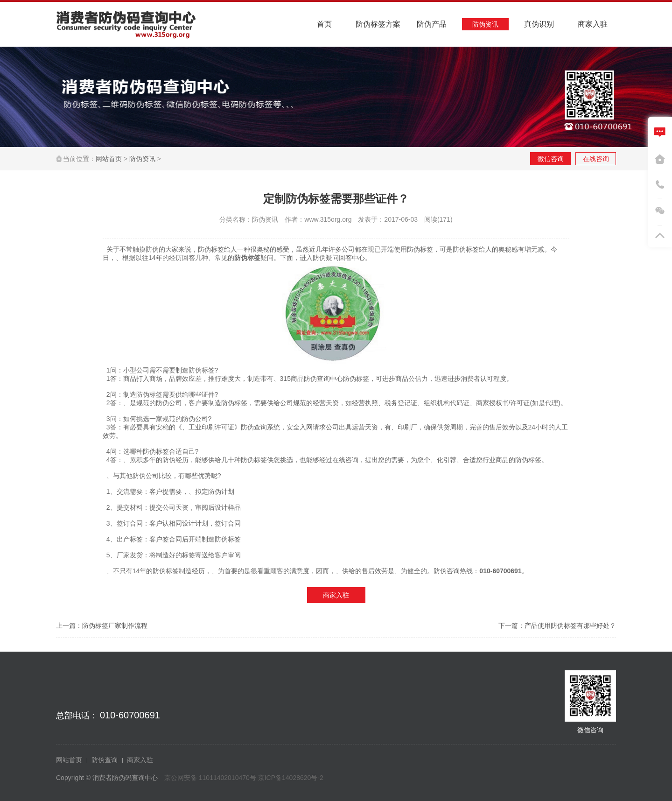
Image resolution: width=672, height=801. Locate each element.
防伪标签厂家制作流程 (115, 625)
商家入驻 (336, 595)
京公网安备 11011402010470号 (211, 778)
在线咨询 (596, 159)
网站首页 (109, 159)
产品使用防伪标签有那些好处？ (570, 625)
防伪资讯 (142, 159)
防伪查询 (105, 760)
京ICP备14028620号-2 (291, 778)
